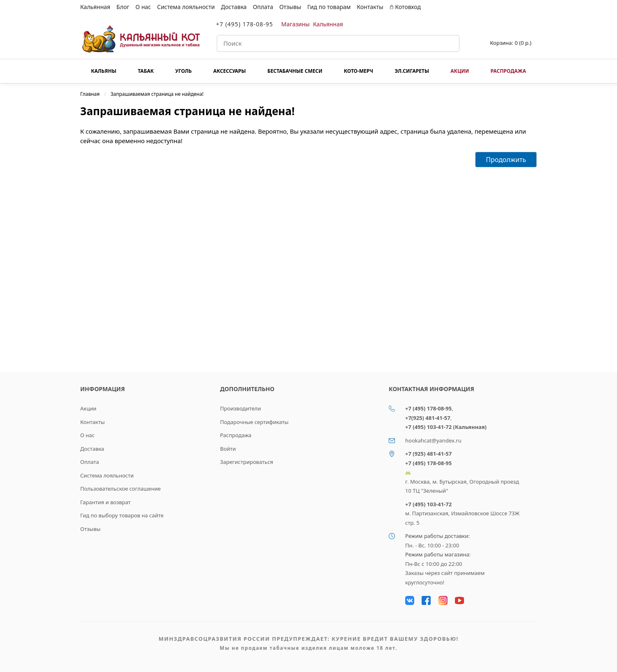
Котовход (405, 7)
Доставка (234, 7)
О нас (143, 7)
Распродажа (508, 71)
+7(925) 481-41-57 (428, 418)
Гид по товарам (329, 7)
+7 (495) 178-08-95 (245, 24)
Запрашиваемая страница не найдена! (157, 94)
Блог (123, 7)
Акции (460, 71)
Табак (146, 71)
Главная (90, 94)
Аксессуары (229, 71)
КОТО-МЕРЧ (358, 71)
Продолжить (506, 160)
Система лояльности (186, 7)
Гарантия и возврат (106, 502)
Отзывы (290, 7)
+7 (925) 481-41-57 (428, 454)
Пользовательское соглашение (121, 489)
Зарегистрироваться (247, 462)
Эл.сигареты (412, 71)
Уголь (183, 71)
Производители (240, 408)
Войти (228, 449)
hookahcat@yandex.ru (433, 440)
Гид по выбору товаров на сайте (122, 515)
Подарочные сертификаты (254, 422)
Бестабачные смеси (295, 71)
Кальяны (104, 71)
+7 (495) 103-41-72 (428, 504)
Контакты (370, 7)
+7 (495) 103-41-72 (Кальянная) (446, 427)
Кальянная (95, 7)
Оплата (263, 7)
